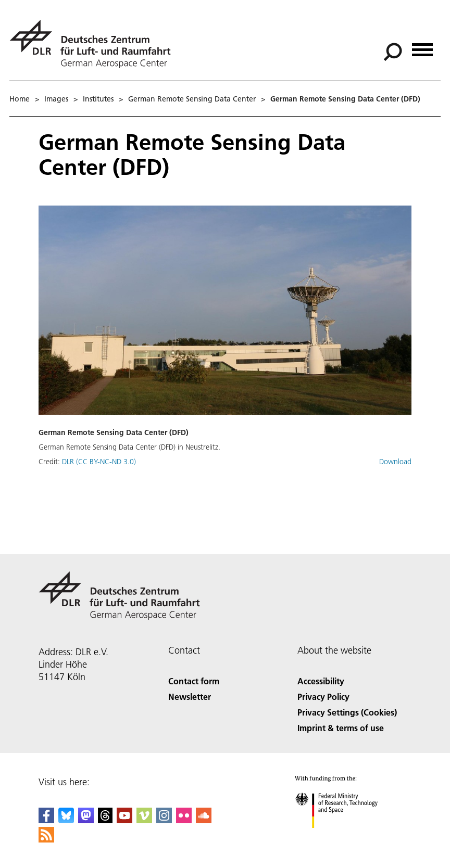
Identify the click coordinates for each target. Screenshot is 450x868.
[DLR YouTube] (124, 820)
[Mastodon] (86, 820)
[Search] (393, 52)
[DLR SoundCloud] (204, 820)
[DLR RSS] (46, 839)
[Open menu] (422, 46)
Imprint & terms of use (341, 728)
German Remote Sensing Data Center (192, 99)
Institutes (98, 99)
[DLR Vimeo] (144, 820)
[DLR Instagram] (164, 820)
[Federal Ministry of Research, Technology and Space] (346, 837)
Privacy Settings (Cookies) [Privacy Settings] (347, 712)
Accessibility (321, 681)
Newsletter (190, 697)
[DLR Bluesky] (66, 820)
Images (56, 99)
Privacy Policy (323, 697)
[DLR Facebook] (46, 820)
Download (395, 462)
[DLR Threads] (105, 820)
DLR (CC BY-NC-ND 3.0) (99, 462)
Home (20, 99)
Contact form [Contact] (194, 681)
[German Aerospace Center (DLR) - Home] (94, 44)
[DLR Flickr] (184, 820)
